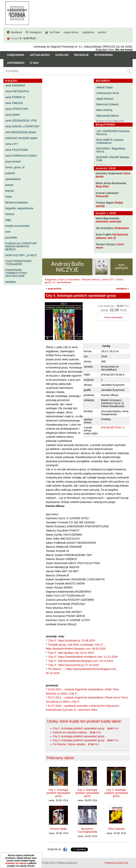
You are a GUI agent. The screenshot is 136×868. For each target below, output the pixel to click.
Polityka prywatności (67, 863)
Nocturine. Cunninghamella (87, 830)
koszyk (15, 38)
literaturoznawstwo (17, 202)
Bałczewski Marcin (107, 116)
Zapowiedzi (16, 63)
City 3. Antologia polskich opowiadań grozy (79, 736)
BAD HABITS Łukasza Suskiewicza (110, 141)
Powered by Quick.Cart (116, 863)
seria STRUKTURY (17, 109)
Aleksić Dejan (105, 87)
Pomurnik (102, 196)
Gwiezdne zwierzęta (108, 221)
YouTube (55, 32)
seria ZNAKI (13, 115)
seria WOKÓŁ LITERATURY (22, 126)
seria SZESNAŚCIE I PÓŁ (21, 121)
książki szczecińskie (17, 226)
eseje (9, 197)
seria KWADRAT (15, 85)
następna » (122, 289)
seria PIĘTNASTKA (17, 91)
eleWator (11, 282)
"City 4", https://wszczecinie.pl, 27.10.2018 (73, 665)
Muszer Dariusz (91, 279)
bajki (8, 220)
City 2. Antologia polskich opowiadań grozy (79, 728)
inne (8, 232)
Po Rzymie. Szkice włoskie (69, 744)
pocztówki (11, 238)
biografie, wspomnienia (19, 208)
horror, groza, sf (15, 167)
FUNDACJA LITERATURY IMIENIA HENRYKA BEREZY (21, 246)
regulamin (88, 32)
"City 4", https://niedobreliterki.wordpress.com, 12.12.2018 (83, 657)
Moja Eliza (102, 186)
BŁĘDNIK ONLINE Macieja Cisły (113, 159)
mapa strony (71, 32)
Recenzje (81, 55)
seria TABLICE (14, 103)
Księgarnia (16, 55)
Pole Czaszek (116, 829)
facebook (16, 32)
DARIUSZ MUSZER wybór (21, 138)
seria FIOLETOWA (17, 150)
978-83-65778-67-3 (113, 427)
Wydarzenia (104, 55)
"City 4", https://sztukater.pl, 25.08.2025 (71, 640)
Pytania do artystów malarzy (70, 732)
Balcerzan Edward (107, 104)
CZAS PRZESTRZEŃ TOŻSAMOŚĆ (18, 263)
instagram (35, 32)
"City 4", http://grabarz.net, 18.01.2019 (71, 653)
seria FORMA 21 (15, 97)
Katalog (62, 55)
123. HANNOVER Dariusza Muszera (113, 133)
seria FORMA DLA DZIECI (21, 156)
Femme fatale (58, 829)
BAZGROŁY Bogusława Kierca (111, 150)
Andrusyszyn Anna (108, 93)
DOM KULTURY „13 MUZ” (21, 255)
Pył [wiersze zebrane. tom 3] (112, 236)
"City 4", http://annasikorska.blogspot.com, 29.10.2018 (80, 661)
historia (10, 214)
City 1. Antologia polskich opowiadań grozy (58, 793)
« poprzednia (53, 289)
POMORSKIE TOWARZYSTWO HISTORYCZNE (16, 273)
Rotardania (122, 228)
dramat (10, 191)
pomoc (102, 32)
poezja (9, 185)
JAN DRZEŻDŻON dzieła (21, 132)
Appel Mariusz (105, 99)
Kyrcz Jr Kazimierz (70, 279)
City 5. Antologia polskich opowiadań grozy (79, 740)
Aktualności (40, 55)
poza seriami (13, 161)
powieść (10, 173)
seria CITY (12, 144)
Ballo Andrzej (104, 110)
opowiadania (13, 179)
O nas (34, 63)
